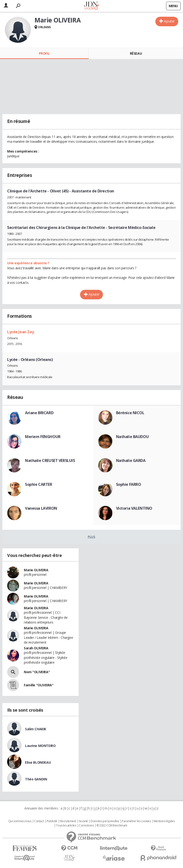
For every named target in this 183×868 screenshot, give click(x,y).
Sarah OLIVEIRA (36, 648)
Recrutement (68, 821)
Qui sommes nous (20, 821)
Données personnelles (105, 821)
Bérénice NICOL (130, 413)
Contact (39, 821)
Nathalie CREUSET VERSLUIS (50, 460)
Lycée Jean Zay (20, 332)
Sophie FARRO (129, 484)
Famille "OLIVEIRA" (39, 685)
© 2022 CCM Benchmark (112, 826)
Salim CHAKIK (36, 729)
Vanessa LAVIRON (41, 508)
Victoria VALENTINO (134, 508)
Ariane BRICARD (39, 413)
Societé (83, 821)
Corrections (86, 826)
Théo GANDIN (36, 779)
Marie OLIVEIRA (36, 570)
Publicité (52, 821)
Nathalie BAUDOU (132, 437)
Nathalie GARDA (131, 460)
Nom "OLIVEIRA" (37, 672)
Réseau (136, 53)
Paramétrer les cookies (136, 821)
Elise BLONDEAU (38, 762)
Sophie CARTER (39, 484)
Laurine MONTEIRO (40, 746)
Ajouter (169, 21)
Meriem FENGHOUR (43, 437)
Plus (91, 537)
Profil (44, 53)
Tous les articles (66, 826)
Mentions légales (164, 821)
